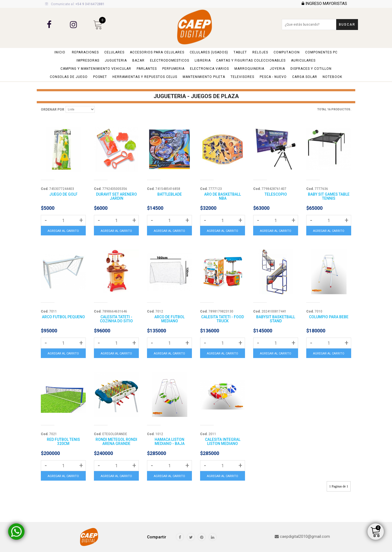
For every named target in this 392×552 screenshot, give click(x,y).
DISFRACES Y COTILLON (311, 69)
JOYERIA (277, 69)
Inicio (60, 52)
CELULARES (114, 52)
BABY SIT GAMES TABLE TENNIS (329, 196)
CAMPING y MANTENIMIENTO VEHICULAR (96, 69)
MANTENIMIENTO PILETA (204, 77)
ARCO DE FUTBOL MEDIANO (169, 319)
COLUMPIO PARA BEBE (329, 317)
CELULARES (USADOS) (209, 52)
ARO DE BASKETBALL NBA (223, 196)
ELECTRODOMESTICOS (170, 60)
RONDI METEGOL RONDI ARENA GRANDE (116, 442)
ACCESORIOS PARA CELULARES (157, 52)
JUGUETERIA (116, 60)
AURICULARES (303, 60)
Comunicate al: (75, 4)
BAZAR (138, 60)
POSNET (100, 77)
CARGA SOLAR (305, 77)
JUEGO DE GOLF (63, 194)
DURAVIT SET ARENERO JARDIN (117, 196)
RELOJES (260, 52)
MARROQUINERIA (249, 69)
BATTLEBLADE (170, 194)
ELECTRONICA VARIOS (209, 69)
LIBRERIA (203, 60)
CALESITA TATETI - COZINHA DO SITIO (116, 319)
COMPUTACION (287, 52)
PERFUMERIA (173, 69)
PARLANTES (147, 69)
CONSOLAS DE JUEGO (69, 77)
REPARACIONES (85, 52)
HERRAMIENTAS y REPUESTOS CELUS (145, 77)
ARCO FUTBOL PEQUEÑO (63, 317)
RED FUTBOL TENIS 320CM (63, 442)
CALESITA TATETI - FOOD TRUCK (223, 319)
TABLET (240, 52)
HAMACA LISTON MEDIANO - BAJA (170, 442)
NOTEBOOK (332, 77)
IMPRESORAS (88, 60)
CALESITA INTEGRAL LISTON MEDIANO (223, 442)
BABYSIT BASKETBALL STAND (276, 319)
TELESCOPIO (276, 194)
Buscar (347, 25)
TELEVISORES (242, 77)
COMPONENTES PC (321, 52)
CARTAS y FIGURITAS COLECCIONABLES (251, 60)
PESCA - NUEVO (273, 77)
